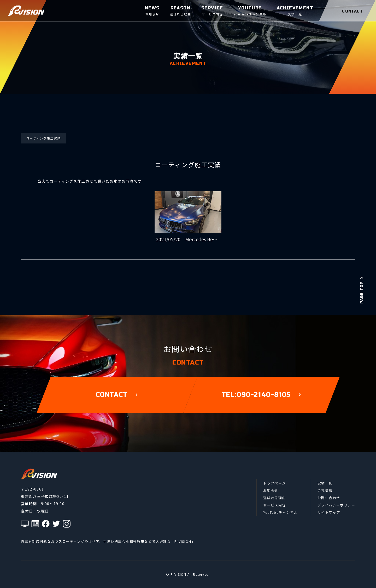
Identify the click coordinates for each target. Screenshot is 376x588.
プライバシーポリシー (336, 505)
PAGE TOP (362, 290)
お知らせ (271, 490)
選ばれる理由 (274, 498)
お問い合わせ (329, 498)
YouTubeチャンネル (280, 512)
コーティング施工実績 (43, 138)
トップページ (274, 483)
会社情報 (325, 490)
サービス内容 (274, 505)
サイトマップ (329, 512)
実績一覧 (325, 483)
